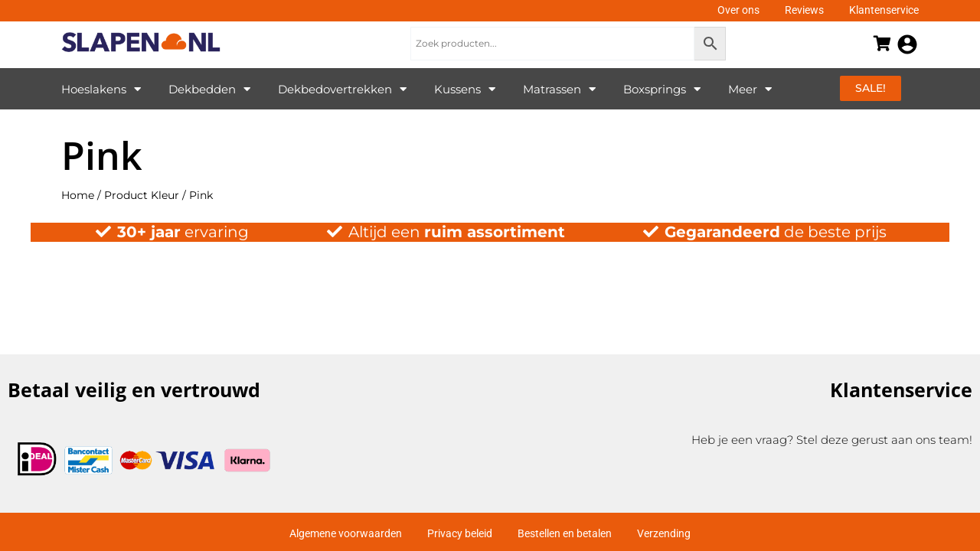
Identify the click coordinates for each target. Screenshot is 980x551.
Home (78, 195)
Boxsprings (662, 89)
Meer (750, 89)
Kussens (465, 89)
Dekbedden (209, 89)
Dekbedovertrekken (342, 89)
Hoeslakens (101, 89)
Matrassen (559, 89)
